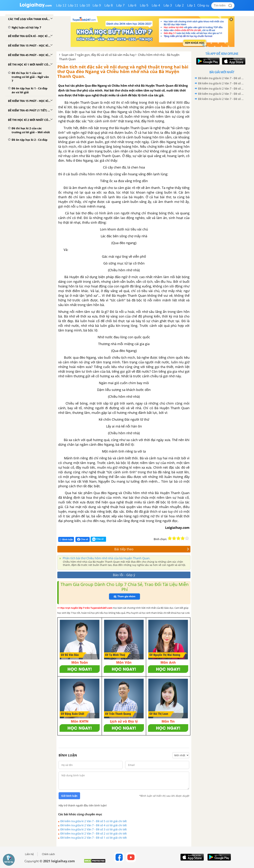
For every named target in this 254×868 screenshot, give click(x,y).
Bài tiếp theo (152, 549)
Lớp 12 (61, 5)
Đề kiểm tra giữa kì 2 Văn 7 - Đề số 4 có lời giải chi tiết (94, 825)
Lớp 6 (132, 5)
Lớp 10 (85, 5)
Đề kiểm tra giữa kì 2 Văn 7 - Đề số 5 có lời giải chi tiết (94, 821)
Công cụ (203, 5)
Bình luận (66, 539)
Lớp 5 (144, 5)
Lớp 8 (109, 5)
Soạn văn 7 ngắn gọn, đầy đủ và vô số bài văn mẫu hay (98, 55)
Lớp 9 (97, 5)
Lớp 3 (168, 5)
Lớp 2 (180, 5)
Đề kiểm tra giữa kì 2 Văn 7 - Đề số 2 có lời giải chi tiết (94, 833)
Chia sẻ (83, 539)
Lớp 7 (120, 5)
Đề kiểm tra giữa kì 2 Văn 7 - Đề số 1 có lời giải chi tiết (94, 838)
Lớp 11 (73, 5)
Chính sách (48, 854)
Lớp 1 (191, 5)
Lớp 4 (156, 5)
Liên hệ (29, 854)
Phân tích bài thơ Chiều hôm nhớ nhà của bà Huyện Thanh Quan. (106, 558)
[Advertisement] (222, 158)
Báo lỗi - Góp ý (124, 575)
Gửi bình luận (69, 796)
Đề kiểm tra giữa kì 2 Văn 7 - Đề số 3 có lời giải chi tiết (94, 829)
